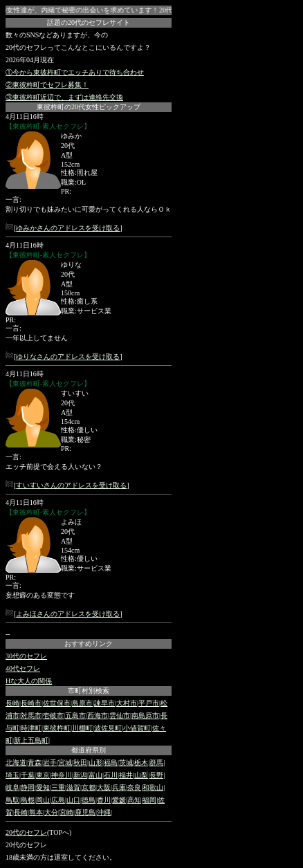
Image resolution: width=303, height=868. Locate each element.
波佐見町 (108, 728)
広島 (58, 800)
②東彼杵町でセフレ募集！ (47, 85)
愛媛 (119, 800)
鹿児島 (85, 812)
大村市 (127, 703)
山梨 (141, 775)
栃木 (141, 763)
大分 (51, 812)
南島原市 (145, 715)
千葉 (28, 775)
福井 (126, 775)
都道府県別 (89, 750)
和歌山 (153, 787)
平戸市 (149, 703)
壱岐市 (53, 715)
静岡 (28, 787)
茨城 (126, 763)
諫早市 (104, 703)
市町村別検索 (89, 691)
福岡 (149, 800)
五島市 (75, 715)
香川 (104, 800)
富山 (95, 775)
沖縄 (104, 812)
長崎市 (31, 703)
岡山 (43, 800)
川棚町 (82, 728)
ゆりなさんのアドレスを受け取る (68, 357)
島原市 (82, 703)
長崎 (12, 703)
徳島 (89, 800)
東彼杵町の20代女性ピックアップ (89, 107)
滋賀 (73, 787)
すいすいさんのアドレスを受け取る (71, 485)
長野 (156, 775)
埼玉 (12, 775)
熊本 (36, 812)
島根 (28, 800)
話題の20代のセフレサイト (89, 22)
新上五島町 (31, 740)
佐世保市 (57, 703)
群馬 (156, 763)
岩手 (50, 763)
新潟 (80, 775)
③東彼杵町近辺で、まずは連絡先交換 (64, 97)
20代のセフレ (26, 832)
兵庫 (119, 787)
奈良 (134, 787)
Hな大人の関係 (29, 681)
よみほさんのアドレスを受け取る (68, 614)
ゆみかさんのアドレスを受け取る (68, 228)
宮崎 (66, 812)
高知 (134, 800)
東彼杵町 (57, 728)
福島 (111, 763)
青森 (35, 763)
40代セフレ (23, 668)
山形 (95, 763)
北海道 (16, 763)
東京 (43, 775)
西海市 (98, 715)
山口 (73, 800)
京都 (89, 787)
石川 (111, 775)
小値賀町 (137, 728)
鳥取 (12, 800)
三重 (58, 787)
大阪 (104, 787)
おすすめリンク (89, 644)
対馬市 (31, 715)
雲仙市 (120, 715)
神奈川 (62, 775)
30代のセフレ (26, 656)
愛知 (43, 787)
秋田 (80, 763)
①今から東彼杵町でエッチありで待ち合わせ (75, 72)
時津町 (31, 728)
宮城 (65, 763)
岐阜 (12, 787)
